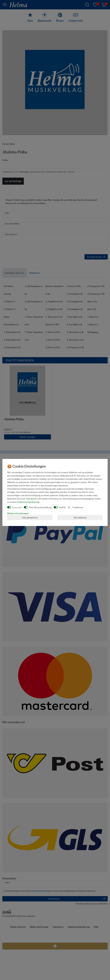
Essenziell (17, 507)
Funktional (78, 507)
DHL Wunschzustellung (40, 507)
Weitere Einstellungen (18, 513)
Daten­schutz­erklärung (28, 502)
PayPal (62, 507)
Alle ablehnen (80, 517)
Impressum (31, 499)
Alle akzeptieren (30, 517)
